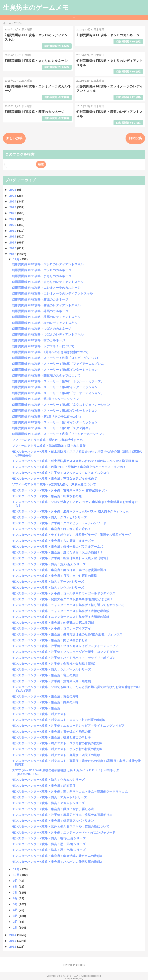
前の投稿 (135, 138)
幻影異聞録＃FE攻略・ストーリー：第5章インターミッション (55, 370)
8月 (16, 886)
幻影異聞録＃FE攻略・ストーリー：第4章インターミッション (55, 387)
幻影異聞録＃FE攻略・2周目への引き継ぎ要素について (50, 352)
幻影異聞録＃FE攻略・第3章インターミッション (46, 399)
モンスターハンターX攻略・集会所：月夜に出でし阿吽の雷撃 (55, 576)
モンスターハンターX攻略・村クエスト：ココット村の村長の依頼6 (58, 720)
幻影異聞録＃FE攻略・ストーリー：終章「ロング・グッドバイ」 (57, 358)
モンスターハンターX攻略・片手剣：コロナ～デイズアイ (51, 628)
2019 (13, 231)
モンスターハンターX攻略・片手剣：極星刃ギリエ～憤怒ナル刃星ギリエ (62, 815)
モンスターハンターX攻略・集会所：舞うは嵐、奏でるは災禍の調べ (59, 570)
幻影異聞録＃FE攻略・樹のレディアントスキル (45, 323)
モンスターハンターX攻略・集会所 (36, 708)
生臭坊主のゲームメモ (36, 8)
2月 (16, 922)
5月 (16, 904)
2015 (13, 254)
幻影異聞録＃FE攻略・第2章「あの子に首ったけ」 (47, 416)
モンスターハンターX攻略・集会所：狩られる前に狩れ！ (51, 529)
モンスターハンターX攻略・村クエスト (39, 714)
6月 (16, 898)
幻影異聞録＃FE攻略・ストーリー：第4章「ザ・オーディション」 (58, 393)
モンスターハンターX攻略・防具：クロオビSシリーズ (49, 517)
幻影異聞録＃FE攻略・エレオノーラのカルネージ (46, 288)
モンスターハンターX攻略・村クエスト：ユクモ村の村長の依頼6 (57, 743)
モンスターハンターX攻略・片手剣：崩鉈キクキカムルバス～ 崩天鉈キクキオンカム (70, 511)
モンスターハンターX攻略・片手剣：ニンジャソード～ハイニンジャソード (64, 832)
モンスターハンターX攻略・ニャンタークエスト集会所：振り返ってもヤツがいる (68, 605)
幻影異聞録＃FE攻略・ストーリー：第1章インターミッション (55, 422)
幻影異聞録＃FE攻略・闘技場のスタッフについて (46, 375)
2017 (13, 242)
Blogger (80, 965)
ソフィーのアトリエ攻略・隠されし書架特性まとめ (47, 440)
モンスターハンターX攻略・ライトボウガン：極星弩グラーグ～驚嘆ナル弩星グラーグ (71, 535)
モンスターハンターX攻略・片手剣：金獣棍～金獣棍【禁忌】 (55, 664)
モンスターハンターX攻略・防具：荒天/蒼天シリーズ (49, 564)
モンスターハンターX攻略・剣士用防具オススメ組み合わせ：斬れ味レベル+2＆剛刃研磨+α (75, 461)
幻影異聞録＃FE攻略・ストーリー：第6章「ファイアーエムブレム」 (59, 364)
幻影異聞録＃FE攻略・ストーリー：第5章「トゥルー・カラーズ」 (58, 381)
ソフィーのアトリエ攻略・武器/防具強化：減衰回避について (54, 484)
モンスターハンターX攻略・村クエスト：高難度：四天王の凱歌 (56, 755)
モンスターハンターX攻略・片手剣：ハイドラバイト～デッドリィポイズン (64, 658)
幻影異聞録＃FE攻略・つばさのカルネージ (42, 329)
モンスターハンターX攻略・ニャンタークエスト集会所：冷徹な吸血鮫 (61, 611)
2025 (13, 196)
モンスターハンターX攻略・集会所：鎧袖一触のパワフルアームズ (58, 547)
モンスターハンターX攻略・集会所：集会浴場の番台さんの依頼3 (57, 856)
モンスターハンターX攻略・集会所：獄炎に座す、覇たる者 (53, 809)
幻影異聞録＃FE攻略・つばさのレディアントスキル (48, 334)
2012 (13, 946)
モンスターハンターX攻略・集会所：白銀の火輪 (45, 702)
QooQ (80, 979)
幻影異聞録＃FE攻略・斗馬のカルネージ (40, 311)
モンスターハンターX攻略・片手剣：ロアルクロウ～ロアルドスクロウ (61, 473)
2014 (13, 935)
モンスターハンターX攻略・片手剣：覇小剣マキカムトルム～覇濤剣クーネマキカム (70, 791)
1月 (16, 927)
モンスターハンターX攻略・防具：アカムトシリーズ (48, 803)
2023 (13, 207)
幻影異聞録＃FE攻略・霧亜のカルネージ (35, 112)
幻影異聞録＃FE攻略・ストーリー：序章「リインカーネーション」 (59, 434)
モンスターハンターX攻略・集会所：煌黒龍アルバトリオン (53, 821)
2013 (13, 941)
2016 (13, 248)
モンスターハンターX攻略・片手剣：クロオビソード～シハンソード (59, 523)
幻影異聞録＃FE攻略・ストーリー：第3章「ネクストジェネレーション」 (62, 405)
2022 (13, 213)
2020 (13, 225)
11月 (17, 869)
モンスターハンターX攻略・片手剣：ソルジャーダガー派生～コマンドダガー (65, 652)
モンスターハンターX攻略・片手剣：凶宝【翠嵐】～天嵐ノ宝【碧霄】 (61, 558)
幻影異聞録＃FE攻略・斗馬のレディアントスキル (46, 317)
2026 (13, 190)
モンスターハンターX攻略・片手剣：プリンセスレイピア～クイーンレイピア (65, 646)
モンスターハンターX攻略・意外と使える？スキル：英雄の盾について (61, 826)
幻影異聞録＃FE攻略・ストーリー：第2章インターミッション (55, 410)
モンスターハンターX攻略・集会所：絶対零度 (44, 786)
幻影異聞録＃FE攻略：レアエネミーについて (43, 346)
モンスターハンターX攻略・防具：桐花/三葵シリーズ (49, 838)
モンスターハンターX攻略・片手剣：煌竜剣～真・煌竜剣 (51, 681)
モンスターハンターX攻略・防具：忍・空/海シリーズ (49, 850)
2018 (13, 236)
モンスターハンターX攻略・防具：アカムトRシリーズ (50, 797)
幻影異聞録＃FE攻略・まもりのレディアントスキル (48, 282)
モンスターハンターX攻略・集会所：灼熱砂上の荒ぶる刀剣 (53, 623)
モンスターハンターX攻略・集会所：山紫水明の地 (47, 496)
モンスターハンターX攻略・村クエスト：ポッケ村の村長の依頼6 (57, 749)
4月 (16, 910)
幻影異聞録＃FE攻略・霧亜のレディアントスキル (46, 305)
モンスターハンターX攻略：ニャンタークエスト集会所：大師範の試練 (61, 617)
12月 (17, 259)
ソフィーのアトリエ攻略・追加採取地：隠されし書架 (49, 446)
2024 (13, 201)
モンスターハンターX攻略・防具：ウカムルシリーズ (48, 780)
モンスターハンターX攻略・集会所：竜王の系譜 (45, 675)
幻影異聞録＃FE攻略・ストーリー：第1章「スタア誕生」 (52, 428)
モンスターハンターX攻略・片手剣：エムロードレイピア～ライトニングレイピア (68, 726)
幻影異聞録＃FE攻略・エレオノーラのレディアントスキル (52, 293)
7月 (16, 892)
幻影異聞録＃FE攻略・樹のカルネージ (39, 340)
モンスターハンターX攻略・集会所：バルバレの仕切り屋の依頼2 (57, 862)
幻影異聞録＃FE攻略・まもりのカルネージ (36, 61)
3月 (16, 916)
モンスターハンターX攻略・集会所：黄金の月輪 (45, 696)
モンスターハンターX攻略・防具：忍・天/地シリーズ (49, 844)
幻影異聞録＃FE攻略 (57, 46)
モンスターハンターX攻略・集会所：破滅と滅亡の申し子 (51, 737)
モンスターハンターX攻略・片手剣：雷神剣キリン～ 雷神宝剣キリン (60, 490)
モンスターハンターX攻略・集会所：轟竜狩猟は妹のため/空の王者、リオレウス (67, 634)
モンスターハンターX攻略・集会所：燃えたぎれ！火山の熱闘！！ (58, 552)
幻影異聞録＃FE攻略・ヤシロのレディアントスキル (48, 264)
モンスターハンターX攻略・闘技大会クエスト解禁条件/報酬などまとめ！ (63, 599)
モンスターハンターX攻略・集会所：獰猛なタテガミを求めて (55, 478)
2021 (13, 219)
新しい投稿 (14, 138)
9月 (16, 881)
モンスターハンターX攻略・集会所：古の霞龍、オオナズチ (53, 541)
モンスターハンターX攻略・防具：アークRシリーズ (48, 582)
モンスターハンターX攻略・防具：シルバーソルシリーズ (51, 669)
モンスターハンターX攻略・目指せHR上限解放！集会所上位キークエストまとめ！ (69, 467)
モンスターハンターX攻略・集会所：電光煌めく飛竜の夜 (51, 732)
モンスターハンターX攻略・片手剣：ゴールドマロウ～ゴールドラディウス (64, 593)
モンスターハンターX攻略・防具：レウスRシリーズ (48, 588)
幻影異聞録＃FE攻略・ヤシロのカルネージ (108, 35)
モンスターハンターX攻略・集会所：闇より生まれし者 (50, 640)
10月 (17, 875)
